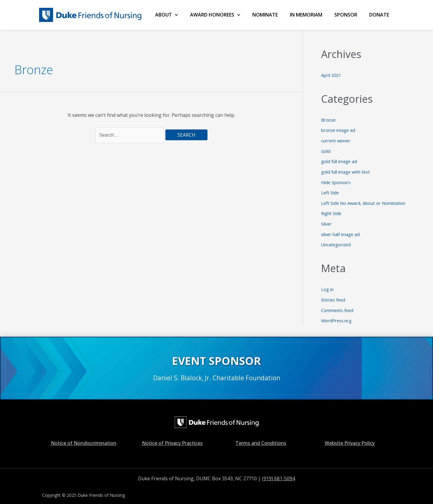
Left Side (330, 190)
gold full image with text (346, 170)
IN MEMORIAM (306, 15)
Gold (326, 150)
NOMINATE (265, 15)
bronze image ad (339, 129)
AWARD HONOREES (215, 15)
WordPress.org (337, 316)
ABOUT (167, 15)
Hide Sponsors (336, 180)
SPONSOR (346, 15)
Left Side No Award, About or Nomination (364, 201)
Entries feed (334, 296)
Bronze (329, 120)
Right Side (332, 211)
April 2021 (332, 75)
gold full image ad (339, 160)
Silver (327, 221)
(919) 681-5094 (278, 473)
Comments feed (338, 306)
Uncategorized (336, 241)
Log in (327, 286)
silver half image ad (341, 231)
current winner (336, 140)
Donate (379, 15)
